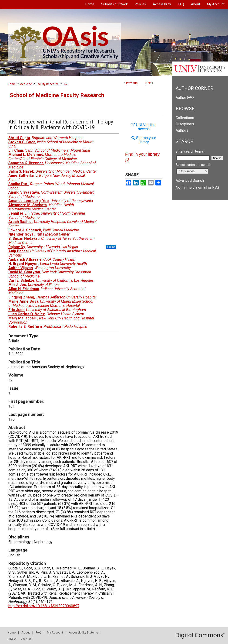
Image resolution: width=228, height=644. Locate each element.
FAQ (38, 632)
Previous (132, 83)
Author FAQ (185, 98)
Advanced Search (190, 180)
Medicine (26, 84)
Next (148, 83)
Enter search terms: (190, 151)
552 (65, 84)
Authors (182, 130)
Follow (111, 247)
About (26, 632)
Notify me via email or (197, 187)
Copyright (27, 639)
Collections (185, 118)
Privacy (12, 639)
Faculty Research (47, 84)
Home (12, 84)
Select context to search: (194, 165)
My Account (55, 632)
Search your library (144, 140)
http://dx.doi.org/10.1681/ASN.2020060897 (44, 606)
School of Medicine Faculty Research (57, 95)
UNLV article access (144, 127)
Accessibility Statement (85, 632)
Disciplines (185, 124)
